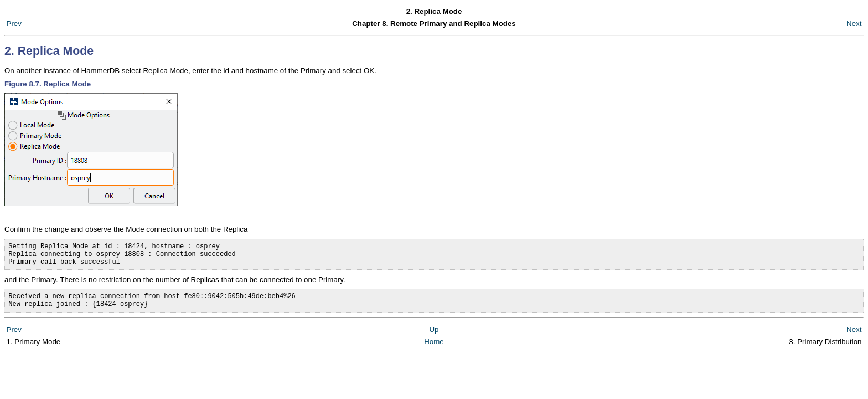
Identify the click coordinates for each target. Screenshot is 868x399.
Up (434, 338)
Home (434, 350)
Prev (14, 24)
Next (854, 24)
